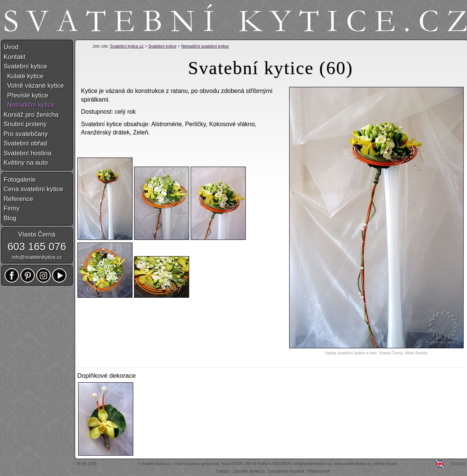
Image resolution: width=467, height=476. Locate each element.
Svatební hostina (28, 153)
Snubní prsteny (25, 124)
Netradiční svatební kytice (205, 46)
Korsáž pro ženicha (31, 115)
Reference (18, 199)
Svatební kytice (163, 46)
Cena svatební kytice (34, 189)
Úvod (11, 47)
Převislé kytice (26, 95)
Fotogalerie (20, 180)
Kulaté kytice (24, 76)
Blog (10, 218)
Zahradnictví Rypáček (286, 471)
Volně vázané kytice (34, 86)
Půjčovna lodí (319, 471)
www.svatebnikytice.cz (353, 464)
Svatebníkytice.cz (156, 464)
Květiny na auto (26, 163)
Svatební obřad (25, 143)
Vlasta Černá (37, 234)
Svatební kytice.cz (127, 46)
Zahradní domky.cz (249, 471)
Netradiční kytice (29, 105)
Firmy (12, 208)
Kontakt (15, 57)
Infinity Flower (385, 464)
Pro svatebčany (26, 134)
